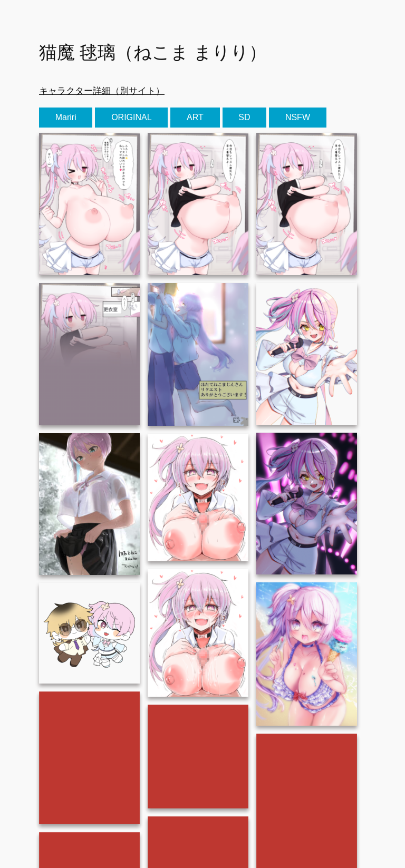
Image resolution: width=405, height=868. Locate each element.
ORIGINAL (131, 117)
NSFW (298, 117)
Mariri (66, 117)
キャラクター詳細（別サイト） (102, 91)
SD (244, 117)
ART (195, 117)
